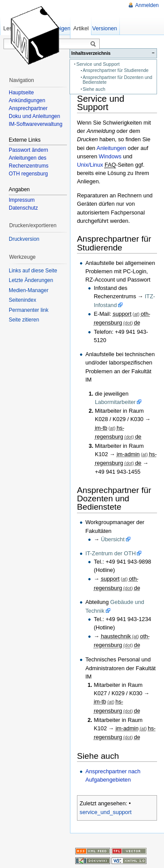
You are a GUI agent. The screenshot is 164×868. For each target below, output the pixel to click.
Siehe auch (94, 89)
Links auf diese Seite (33, 271)
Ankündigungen (27, 100)
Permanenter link (29, 310)
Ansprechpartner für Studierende (116, 70)
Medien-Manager (29, 290)
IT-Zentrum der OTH (110, 553)
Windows (110, 156)
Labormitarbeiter (115, 402)
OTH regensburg (28, 174)
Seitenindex (23, 300)
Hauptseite (21, 93)
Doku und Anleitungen (34, 116)
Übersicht (113, 539)
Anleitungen (112, 148)
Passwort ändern (28, 150)
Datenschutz (23, 208)
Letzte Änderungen (31, 280)
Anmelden (147, 5)
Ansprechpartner (28, 108)
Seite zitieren (24, 320)
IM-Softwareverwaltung (36, 124)
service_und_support (106, 812)
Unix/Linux (90, 165)
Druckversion (24, 239)
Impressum (22, 200)
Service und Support (98, 64)
